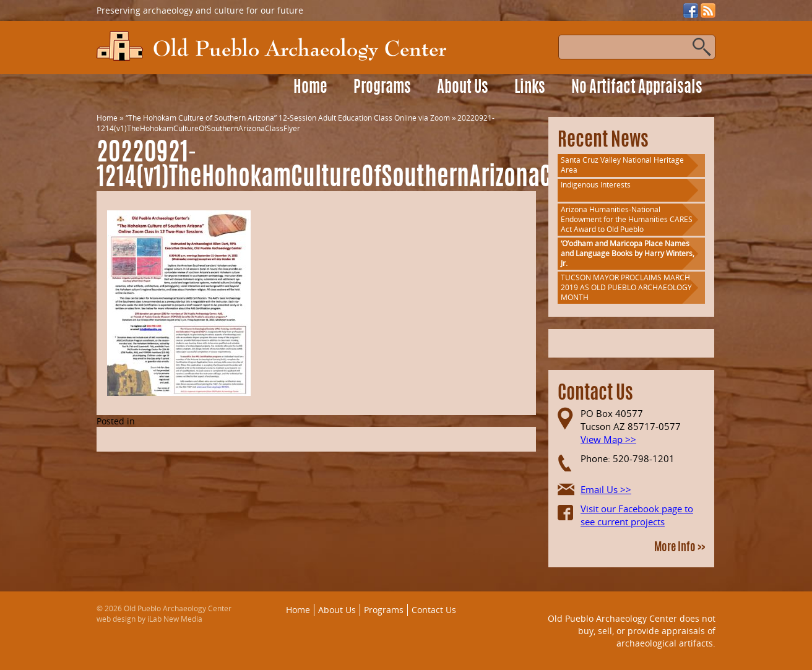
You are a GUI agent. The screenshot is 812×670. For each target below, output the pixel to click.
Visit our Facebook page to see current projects (637, 515)
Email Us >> (606, 489)
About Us (463, 88)
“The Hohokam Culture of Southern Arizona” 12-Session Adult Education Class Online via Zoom (288, 118)
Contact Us (434, 610)
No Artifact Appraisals (637, 88)
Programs (382, 88)
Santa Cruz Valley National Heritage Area (622, 165)
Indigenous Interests (596, 185)
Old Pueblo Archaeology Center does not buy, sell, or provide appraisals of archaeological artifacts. (632, 630)
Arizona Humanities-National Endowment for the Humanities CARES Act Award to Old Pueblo (627, 219)
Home (310, 88)
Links (530, 88)
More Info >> (680, 548)
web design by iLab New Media (149, 619)
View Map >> (608, 439)
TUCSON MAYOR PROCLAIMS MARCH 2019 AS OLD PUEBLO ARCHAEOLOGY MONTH (626, 287)
